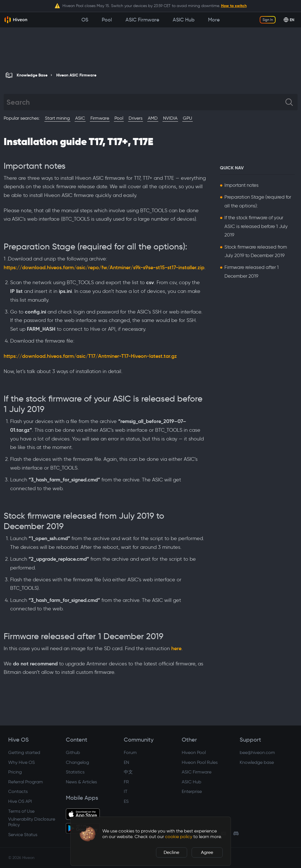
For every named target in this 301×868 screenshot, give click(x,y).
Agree (207, 852)
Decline (171, 852)
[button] (88, 834)
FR (126, 782)
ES (126, 801)
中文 (128, 772)
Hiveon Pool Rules (200, 762)
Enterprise (192, 791)
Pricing (15, 772)
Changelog (77, 762)
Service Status (23, 835)
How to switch (234, 6)
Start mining (57, 118)
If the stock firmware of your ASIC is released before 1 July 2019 (256, 226)
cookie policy (179, 837)
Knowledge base (257, 762)
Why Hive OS (21, 762)
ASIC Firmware (197, 772)
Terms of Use (21, 811)
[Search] (146, 102)
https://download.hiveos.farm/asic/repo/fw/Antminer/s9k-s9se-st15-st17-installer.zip (104, 268)
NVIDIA (170, 118)
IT (126, 791)
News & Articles (81, 782)
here (176, 648)
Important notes (242, 185)
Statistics (75, 772)
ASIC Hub (191, 782)
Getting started (24, 752)
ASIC (80, 118)
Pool (119, 118)
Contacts (18, 791)
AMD (153, 118)
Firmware (100, 118)
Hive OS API (20, 801)
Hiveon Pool (194, 752)
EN (126, 762)
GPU (188, 118)
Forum (130, 752)
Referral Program (26, 782)
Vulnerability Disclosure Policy (32, 822)
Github (73, 752)
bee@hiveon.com (257, 752)
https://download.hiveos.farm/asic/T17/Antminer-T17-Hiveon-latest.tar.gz (90, 356)
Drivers (136, 118)
